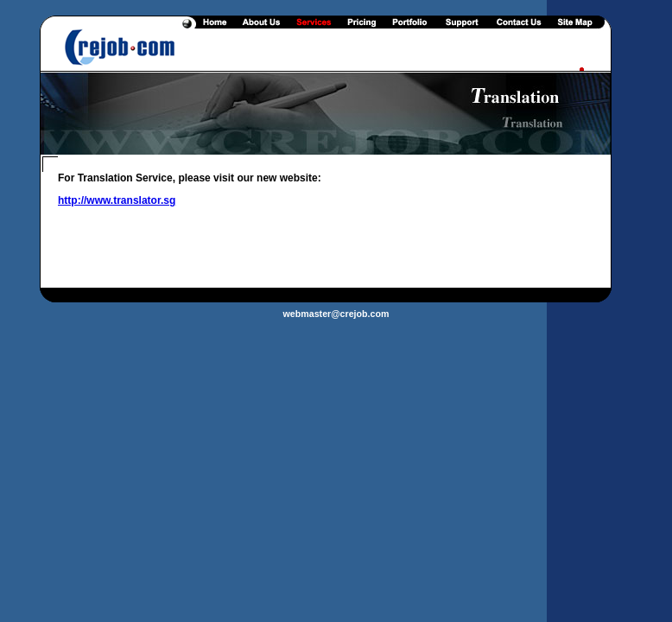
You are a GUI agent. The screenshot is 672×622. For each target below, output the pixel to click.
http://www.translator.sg (117, 200)
